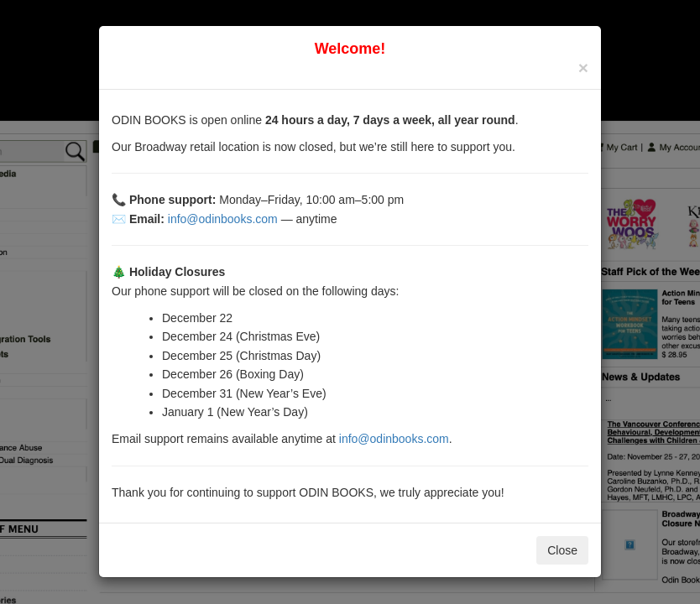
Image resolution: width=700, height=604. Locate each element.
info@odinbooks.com (223, 219)
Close (562, 550)
